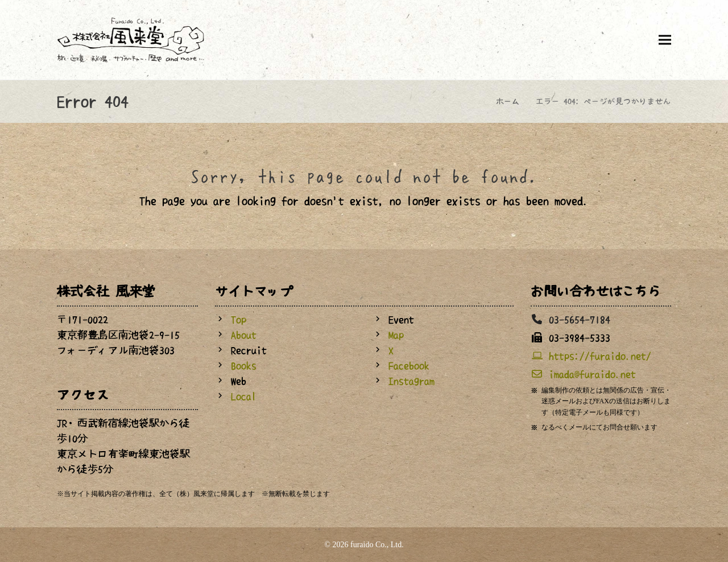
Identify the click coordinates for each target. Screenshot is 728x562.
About (244, 335)
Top (239, 320)
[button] (665, 40)
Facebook (409, 366)
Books (244, 366)
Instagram (411, 381)
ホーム (508, 101)
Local (244, 396)
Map (396, 335)
